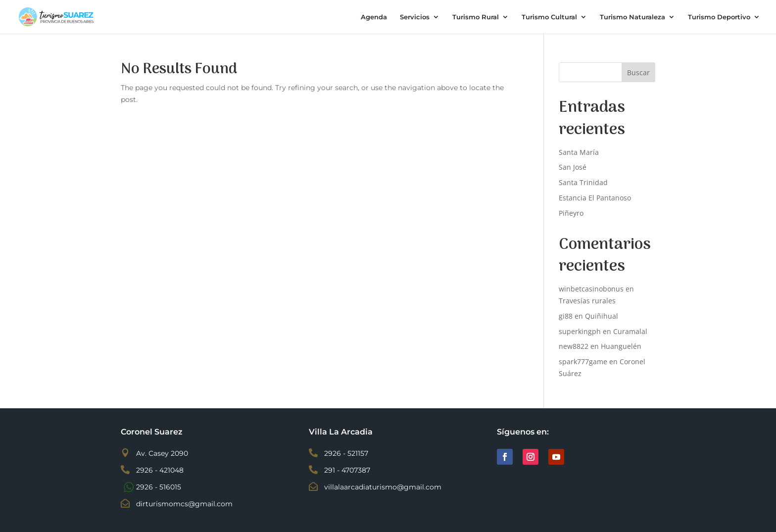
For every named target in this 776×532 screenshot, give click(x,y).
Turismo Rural (476, 17)
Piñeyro (571, 213)
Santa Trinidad (583, 182)
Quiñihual (602, 316)
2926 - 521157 (346, 453)
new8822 (574, 346)
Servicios (415, 17)
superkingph (580, 331)
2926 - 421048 (160, 470)
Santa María (579, 152)
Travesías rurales (587, 301)
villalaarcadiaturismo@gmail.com (383, 487)
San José (573, 167)
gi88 (566, 316)
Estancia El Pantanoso (595, 198)
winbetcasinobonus (591, 289)
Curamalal (630, 331)
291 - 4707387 (347, 470)
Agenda (374, 17)
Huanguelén (621, 346)
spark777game (583, 362)
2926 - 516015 (159, 487)
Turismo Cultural (549, 17)
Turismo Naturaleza (632, 17)
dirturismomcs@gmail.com (184, 504)
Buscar (638, 73)
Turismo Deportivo (719, 17)
